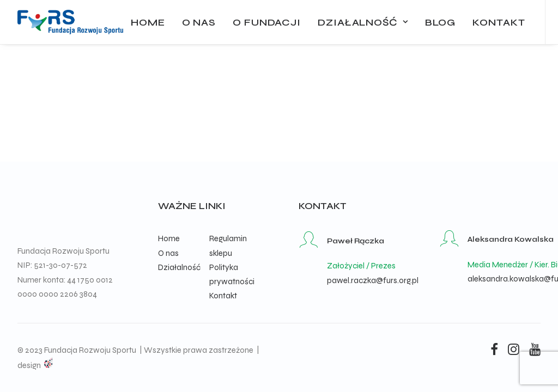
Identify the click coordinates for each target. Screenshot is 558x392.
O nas (199, 22)
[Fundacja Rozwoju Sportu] (70, 22)
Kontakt (499, 22)
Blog (441, 22)
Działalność (363, 22)
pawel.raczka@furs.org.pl (373, 280)
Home (148, 22)
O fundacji (267, 22)
